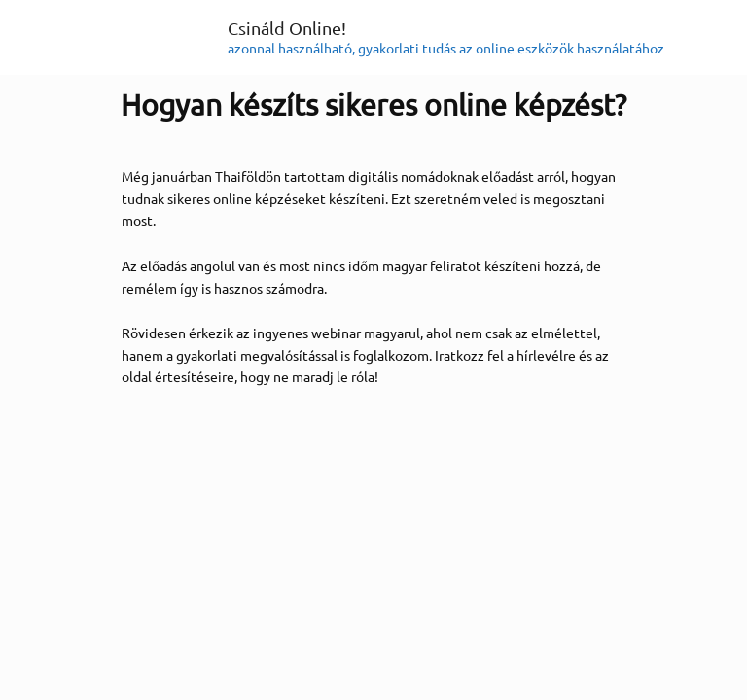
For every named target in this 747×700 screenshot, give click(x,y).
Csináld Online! (287, 28)
